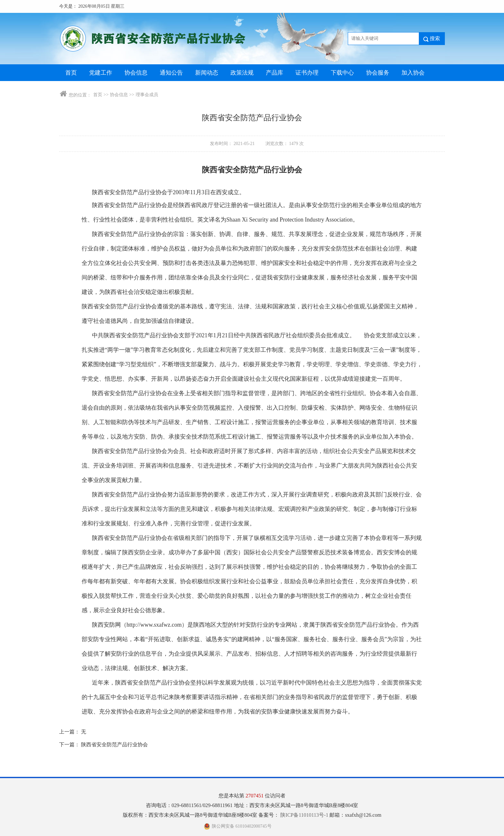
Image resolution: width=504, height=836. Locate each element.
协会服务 (378, 73)
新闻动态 (207, 73)
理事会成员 (147, 95)
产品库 (274, 73)
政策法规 (242, 73)
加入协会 (413, 73)
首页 (71, 73)
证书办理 (307, 73)
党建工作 (101, 73)
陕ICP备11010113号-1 (305, 815)
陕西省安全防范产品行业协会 (114, 745)
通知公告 (171, 73)
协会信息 (136, 73)
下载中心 (342, 73)
